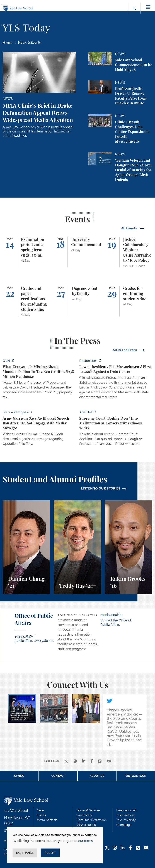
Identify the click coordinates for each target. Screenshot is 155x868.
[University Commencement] (77, 252)
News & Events (29, 42)
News (41, 810)
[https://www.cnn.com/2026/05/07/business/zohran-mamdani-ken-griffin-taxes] (39, 380)
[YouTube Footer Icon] (146, 848)
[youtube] (109, 761)
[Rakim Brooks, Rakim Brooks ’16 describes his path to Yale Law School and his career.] (129, 547)
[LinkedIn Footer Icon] (123, 848)
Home (7, 42)
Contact (58, 776)
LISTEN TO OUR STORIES (101, 488)
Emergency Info (127, 810)
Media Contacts (47, 820)
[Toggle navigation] (148, 7)
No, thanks (25, 853)
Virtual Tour (136, 776)
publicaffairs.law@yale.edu (34, 641)
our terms (86, 841)
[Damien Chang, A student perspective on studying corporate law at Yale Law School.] (26, 547)
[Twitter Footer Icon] (107, 848)
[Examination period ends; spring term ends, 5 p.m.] (26, 252)
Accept (50, 853)
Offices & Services (88, 810)
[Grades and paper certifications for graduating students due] (26, 301)
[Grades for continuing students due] (129, 301)
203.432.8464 (24, 636)
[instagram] (75, 761)
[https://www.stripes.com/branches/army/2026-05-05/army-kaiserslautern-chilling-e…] (39, 429)
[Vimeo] (100, 761)
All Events (129, 228)
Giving (19, 776)
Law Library (84, 815)
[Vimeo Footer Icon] (138, 848)
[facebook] (92, 761)
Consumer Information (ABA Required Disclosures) (92, 825)
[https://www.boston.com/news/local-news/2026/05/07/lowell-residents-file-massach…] (116, 380)
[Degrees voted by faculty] (77, 301)
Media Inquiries (112, 615)
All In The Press (125, 350)
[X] (66, 761)
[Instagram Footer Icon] (115, 848)
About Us (97, 776)
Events (41, 815)
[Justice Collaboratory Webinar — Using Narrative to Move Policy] (129, 252)
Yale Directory (126, 815)
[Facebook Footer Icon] (130, 848)
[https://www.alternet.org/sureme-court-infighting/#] (116, 429)
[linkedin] (84, 761)
